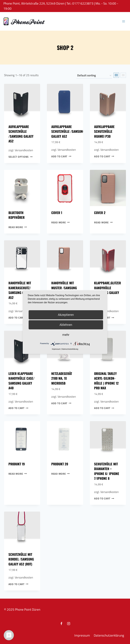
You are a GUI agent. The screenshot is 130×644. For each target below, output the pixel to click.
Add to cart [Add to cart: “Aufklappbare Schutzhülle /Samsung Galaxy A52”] (61, 156)
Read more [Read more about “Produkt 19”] (18, 474)
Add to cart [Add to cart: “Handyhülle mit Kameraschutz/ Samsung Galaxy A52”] (18, 318)
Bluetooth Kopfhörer (17, 215)
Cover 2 (100, 213)
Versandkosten (24, 150)
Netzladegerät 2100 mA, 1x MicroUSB (62, 378)
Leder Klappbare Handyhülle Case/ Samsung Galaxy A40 (21, 381)
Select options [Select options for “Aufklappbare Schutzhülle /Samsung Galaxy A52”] (20, 157)
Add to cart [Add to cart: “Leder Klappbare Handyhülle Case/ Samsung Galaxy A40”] (18, 408)
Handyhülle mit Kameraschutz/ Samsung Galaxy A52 (20, 290)
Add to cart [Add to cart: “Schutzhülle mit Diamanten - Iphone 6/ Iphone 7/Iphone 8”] (104, 498)
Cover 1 (57, 213)
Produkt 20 (60, 464)
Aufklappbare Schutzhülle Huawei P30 (104, 131)
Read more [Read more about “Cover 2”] (103, 222)
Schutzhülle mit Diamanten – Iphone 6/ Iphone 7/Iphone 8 (107, 471)
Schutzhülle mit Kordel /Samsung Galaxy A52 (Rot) (21, 559)
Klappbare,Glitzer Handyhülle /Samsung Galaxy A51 (107, 290)
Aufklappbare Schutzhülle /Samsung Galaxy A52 (21, 134)
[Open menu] (123, 21)
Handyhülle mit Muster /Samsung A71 (64, 288)
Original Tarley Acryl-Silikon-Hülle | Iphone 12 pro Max (106, 381)
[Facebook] (61, 624)
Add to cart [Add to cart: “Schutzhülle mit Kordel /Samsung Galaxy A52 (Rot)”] (18, 584)
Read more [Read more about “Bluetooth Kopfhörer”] (18, 227)
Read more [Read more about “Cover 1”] (61, 222)
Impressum (82, 635)
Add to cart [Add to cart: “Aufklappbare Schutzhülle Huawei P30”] (104, 156)
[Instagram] (69, 624)
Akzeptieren (66, 315)
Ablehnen (66, 325)
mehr (66, 335)
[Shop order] (94, 76)
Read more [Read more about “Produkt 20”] (61, 474)
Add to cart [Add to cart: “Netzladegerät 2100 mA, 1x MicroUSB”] (61, 403)
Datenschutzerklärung (109, 635)
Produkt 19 (17, 464)
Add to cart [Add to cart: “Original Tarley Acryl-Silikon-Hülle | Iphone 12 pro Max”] (104, 408)
